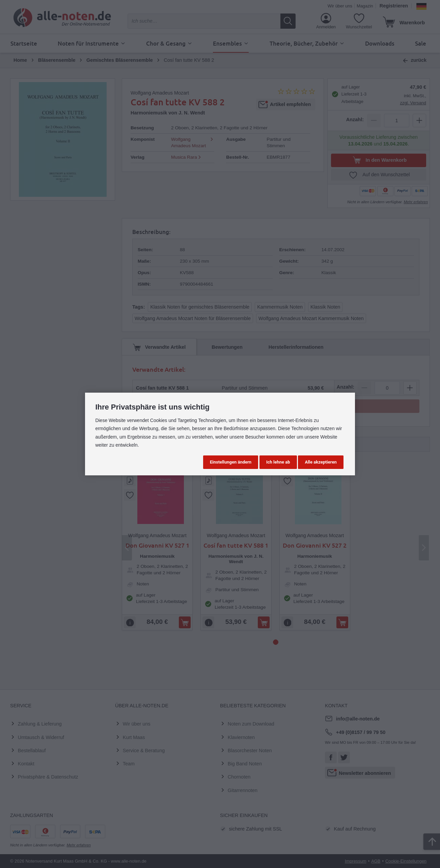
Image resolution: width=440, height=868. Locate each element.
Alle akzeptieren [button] (321, 462)
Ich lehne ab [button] (278, 462)
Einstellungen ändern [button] (231, 462)
